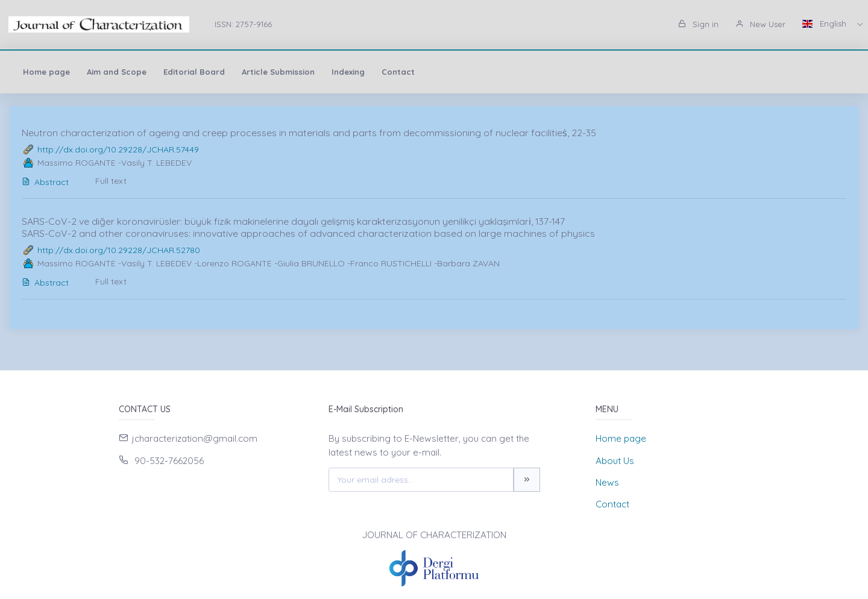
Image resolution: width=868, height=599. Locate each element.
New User (760, 24)
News (607, 482)
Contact (398, 72)
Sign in (698, 24)
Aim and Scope (117, 72)
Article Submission (278, 72)
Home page (46, 72)
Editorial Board (194, 72)
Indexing (348, 72)
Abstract (45, 182)
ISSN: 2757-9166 (243, 24)
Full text (111, 181)
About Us (615, 461)
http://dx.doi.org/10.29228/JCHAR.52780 (119, 250)
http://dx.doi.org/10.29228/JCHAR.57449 (118, 149)
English (826, 24)
